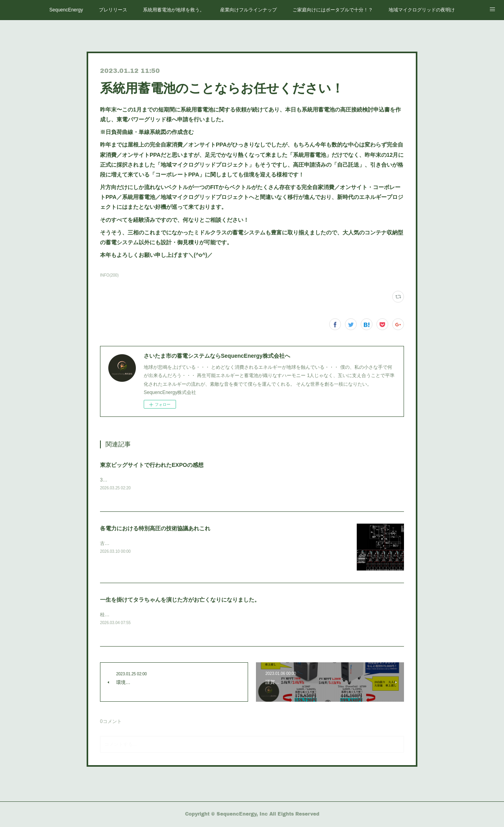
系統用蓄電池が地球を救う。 (174, 10)
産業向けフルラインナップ (248, 10)
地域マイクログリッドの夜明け (422, 10)
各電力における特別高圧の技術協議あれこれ (155, 529)
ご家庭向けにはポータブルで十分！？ (333, 10)
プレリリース (113, 10)
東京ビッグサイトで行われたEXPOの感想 (152, 465)
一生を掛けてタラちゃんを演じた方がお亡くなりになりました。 (180, 600)
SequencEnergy (66, 10)
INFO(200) (109, 275)
